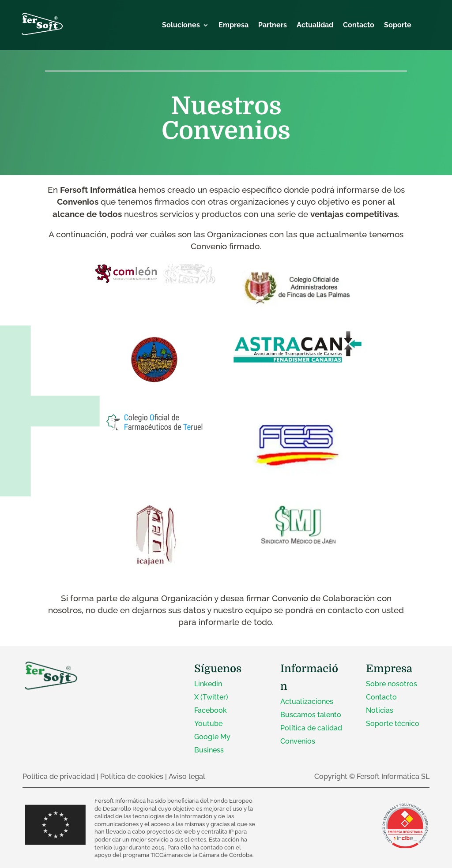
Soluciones (181, 26)
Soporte (398, 26)
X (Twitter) (211, 697)
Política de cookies (132, 776)
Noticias (380, 710)
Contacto (359, 26)
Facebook (211, 710)
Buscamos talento (311, 715)
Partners (273, 26)
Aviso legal (187, 776)
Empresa (234, 26)
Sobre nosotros (392, 684)
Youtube (208, 724)
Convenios (298, 741)
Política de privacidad (59, 776)
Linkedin (208, 684)
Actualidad (315, 26)
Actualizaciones (307, 702)
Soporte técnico (393, 724)
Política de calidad (311, 728)
